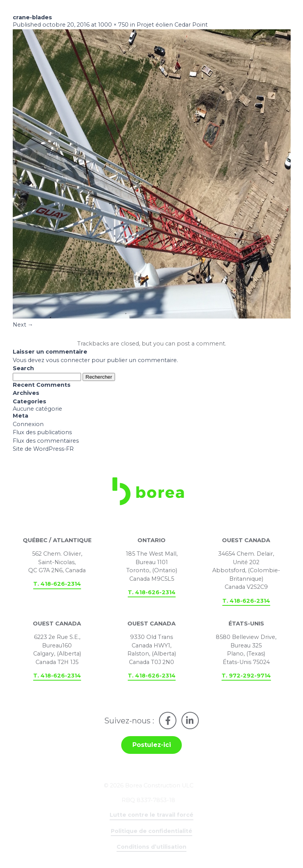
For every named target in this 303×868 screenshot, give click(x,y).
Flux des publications (42, 433)
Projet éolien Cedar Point (172, 25)
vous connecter (68, 361)
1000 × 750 (113, 25)
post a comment (201, 344)
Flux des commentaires (46, 442)
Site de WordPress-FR (43, 450)
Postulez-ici (152, 747)
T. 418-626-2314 (57, 586)
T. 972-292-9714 (246, 677)
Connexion (28, 425)
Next (23, 325)
